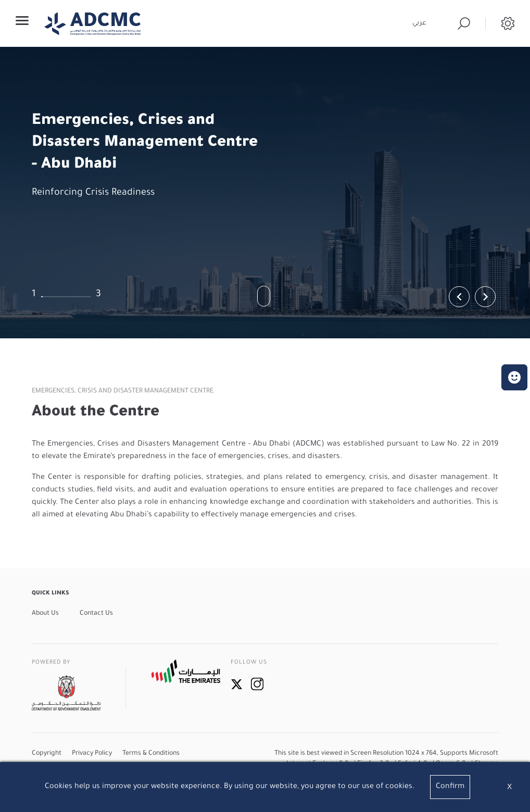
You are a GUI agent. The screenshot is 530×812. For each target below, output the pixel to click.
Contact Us (96, 614)
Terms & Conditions (151, 754)
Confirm (450, 787)
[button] (514, 377)
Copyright (47, 754)
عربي (419, 23)
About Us (45, 614)
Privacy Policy (92, 754)
